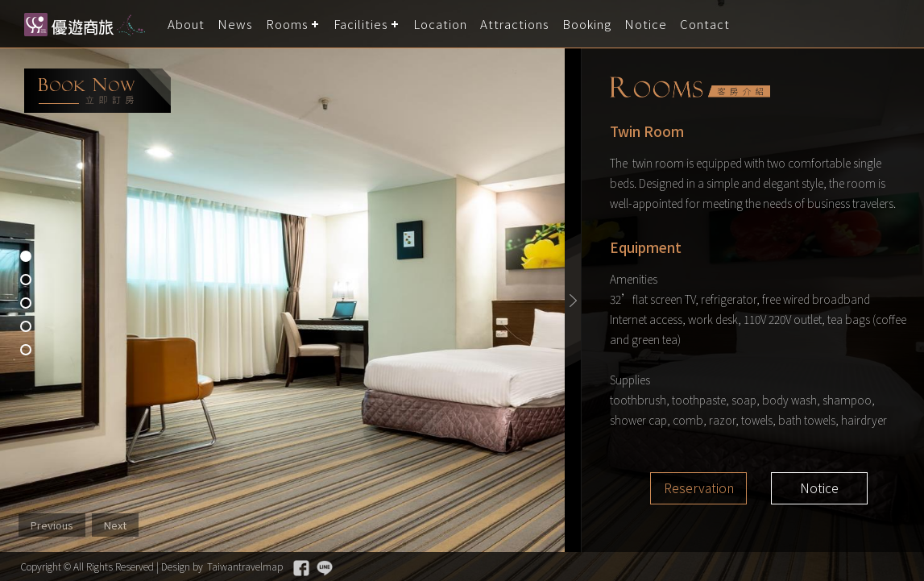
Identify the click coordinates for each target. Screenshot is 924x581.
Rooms (287, 24)
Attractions (515, 24)
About (186, 24)
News (235, 24)
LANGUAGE (902, 24)
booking (97, 91)
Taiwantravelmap (245, 566)
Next (115, 525)
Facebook (301, 568)
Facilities (361, 24)
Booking (587, 24)
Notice (646, 24)
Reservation (699, 488)
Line (325, 568)
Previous (52, 525)
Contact (705, 24)
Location (440, 24)
